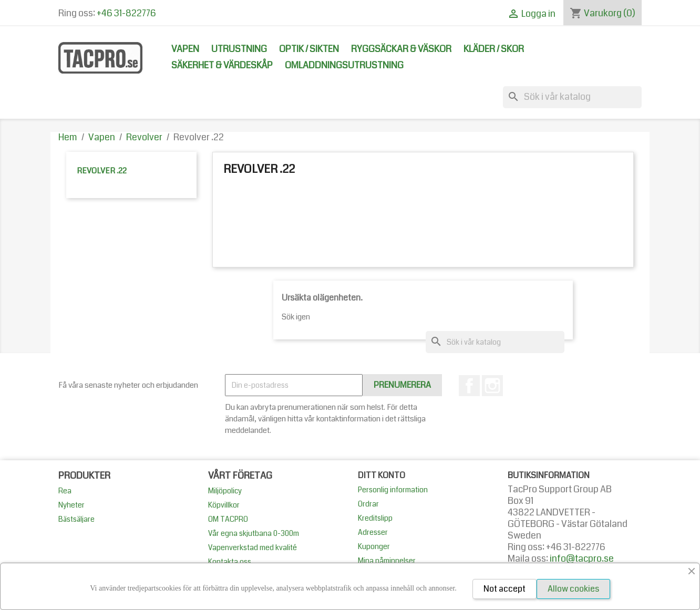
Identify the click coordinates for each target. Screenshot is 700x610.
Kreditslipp (375, 518)
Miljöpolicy (225, 491)
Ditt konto (382, 475)
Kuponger (374, 546)
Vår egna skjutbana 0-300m (254, 533)
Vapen (185, 49)
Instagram (492, 386)
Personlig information (393, 490)
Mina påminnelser (387, 561)
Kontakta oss (230, 562)
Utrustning (239, 49)
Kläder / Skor (494, 49)
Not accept (505, 589)
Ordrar (368, 504)
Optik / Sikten (309, 49)
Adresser (373, 532)
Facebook (469, 386)
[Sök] (572, 97)
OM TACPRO (228, 519)
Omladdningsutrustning (344, 65)
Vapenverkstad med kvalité (253, 547)
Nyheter (71, 505)
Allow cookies (573, 589)
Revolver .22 (102, 171)
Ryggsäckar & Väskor (401, 49)
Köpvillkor (224, 505)
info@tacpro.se (582, 559)
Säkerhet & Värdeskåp (222, 65)
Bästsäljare (76, 519)
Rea (65, 491)
